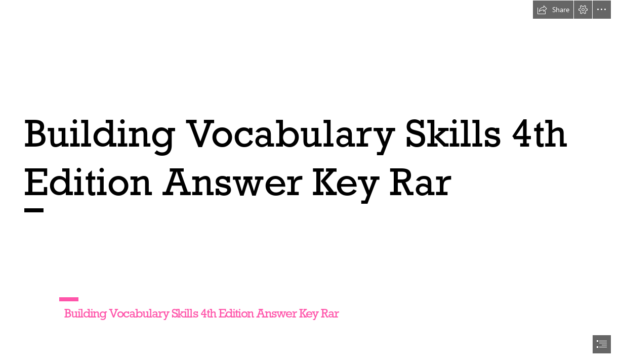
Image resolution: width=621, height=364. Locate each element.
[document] (310, 182)
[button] (553, 10)
